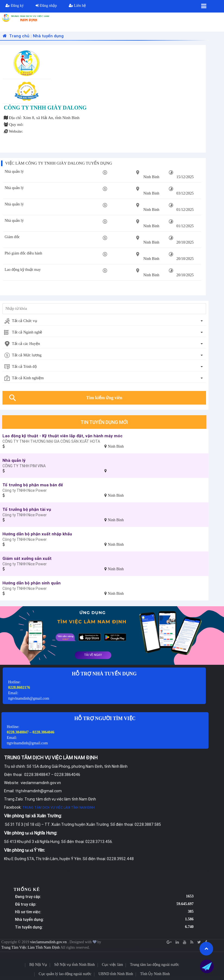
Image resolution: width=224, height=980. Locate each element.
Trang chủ (15, 36)
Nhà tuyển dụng (48, 36)
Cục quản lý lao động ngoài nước (65, 974)
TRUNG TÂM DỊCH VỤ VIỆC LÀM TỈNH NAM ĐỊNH (58, 807)
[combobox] (104, 321)
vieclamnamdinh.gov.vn (49, 942)
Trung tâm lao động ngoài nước (155, 965)
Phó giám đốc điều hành (23, 253)
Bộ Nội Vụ (38, 965)
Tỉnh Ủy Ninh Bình (155, 974)
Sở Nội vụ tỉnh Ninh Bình (74, 965)
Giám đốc (12, 237)
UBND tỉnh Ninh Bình (116, 974)
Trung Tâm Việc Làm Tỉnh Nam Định (31, 947)
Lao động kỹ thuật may (23, 270)
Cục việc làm (113, 965)
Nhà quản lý (14, 172)
